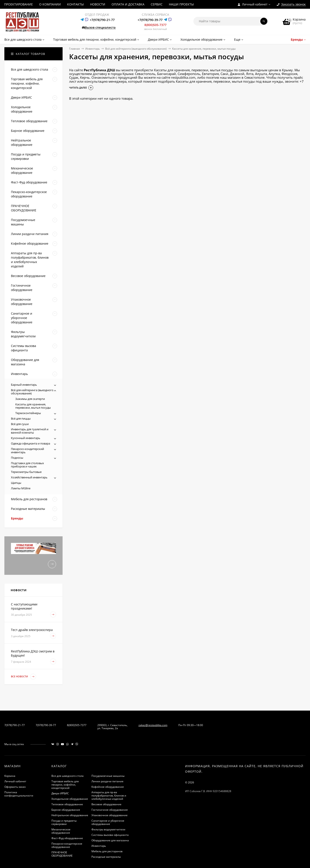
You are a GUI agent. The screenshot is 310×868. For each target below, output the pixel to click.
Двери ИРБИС (60, 793)
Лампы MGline (21, 488)
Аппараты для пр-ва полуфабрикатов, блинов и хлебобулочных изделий (109, 796)
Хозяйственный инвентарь (29, 477)
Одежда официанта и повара (31, 443)
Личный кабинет (15, 781)
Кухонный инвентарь (26, 438)
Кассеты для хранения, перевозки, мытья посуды (33, 406)
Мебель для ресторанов (107, 851)
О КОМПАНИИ (50, 4)
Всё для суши (20, 424)
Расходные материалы (106, 857)
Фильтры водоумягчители (108, 829)
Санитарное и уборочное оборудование (108, 822)
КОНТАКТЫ (75, 4)
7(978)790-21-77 (15, 725)
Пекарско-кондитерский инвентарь (27, 451)
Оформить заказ (15, 787)
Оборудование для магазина (110, 840)
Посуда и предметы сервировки (64, 822)
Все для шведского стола (67, 776)
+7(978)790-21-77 (102, 20)
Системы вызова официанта (110, 835)
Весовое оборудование (106, 804)
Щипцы (16, 483)
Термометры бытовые (26, 472)
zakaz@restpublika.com (153, 725)
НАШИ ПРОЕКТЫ (181, 4)
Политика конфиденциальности (19, 794)
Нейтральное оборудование (70, 815)
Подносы (17, 458)
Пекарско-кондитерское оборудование (67, 845)
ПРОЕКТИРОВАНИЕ (18, 4)
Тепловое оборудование (67, 804)
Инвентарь (93, 49)
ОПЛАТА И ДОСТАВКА (128, 4)
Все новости (24, 677)
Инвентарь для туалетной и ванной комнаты (30, 431)
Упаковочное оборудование (109, 815)
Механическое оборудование (61, 831)
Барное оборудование (66, 810)
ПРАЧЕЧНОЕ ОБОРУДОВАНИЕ (62, 854)
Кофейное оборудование (108, 787)
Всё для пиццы (21, 418)
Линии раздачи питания (107, 781)
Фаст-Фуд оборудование (67, 838)
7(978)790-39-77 (46, 725)
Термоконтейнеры (28, 413)
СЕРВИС (157, 4)
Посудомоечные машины (108, 776)
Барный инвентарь (24, 385)
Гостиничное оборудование (110, 810)
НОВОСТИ (98, 4)
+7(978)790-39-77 (150, 20)
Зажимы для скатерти (30, 399)
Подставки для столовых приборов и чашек (27, 465)
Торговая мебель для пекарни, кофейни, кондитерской (65, 785)
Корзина (10, 776)
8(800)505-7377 (155, 25)
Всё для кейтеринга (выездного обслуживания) (136, 49)
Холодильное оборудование (70, 799)
